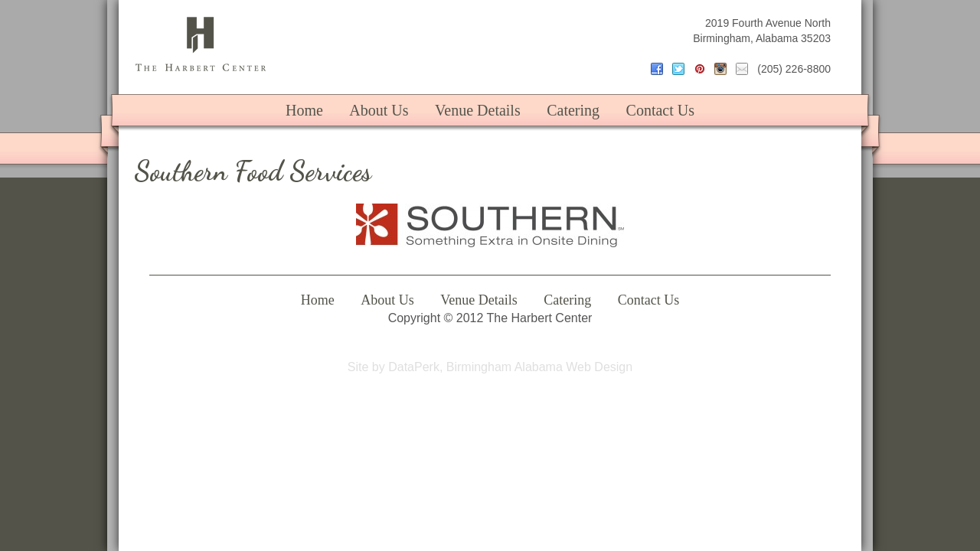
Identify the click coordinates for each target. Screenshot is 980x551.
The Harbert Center (201, 44)
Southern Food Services (253, 171)
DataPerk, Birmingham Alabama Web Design (510, 367)
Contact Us (660, 110)
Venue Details (478, 110)
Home (304, 110)
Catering (573, 110)
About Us (379, 110)
